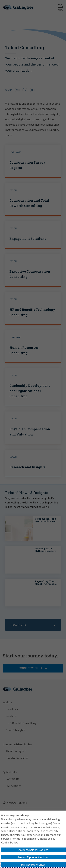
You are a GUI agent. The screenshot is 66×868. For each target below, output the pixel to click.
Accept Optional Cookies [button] (33, 850)
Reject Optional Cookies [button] (33, 857)
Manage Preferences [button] (33, 865)
